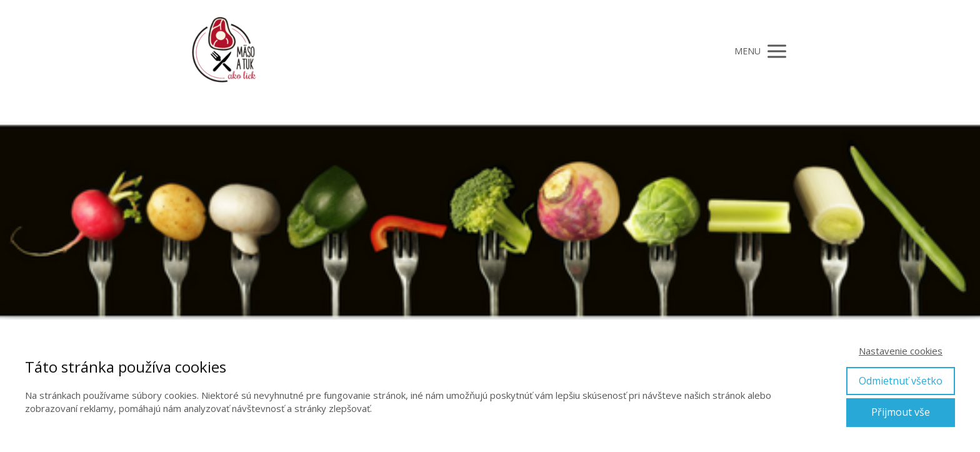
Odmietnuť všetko (901, 381)
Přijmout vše (901, 412)
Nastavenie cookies (901, 351)
